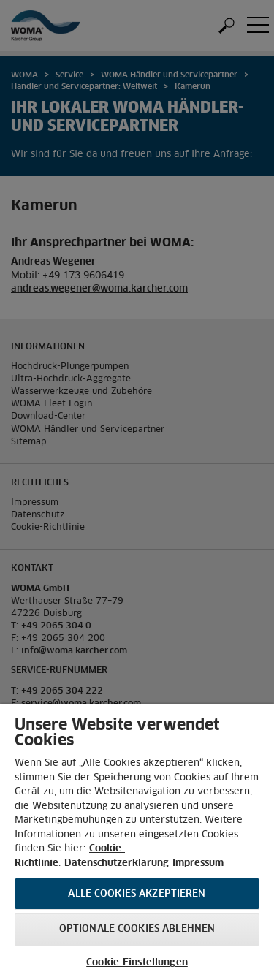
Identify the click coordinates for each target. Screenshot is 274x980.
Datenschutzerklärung (117, 863)
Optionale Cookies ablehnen (137, 929)
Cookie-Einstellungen (137, 963)
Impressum (198, 863)
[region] (137, 842)
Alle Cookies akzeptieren (137, 894)
